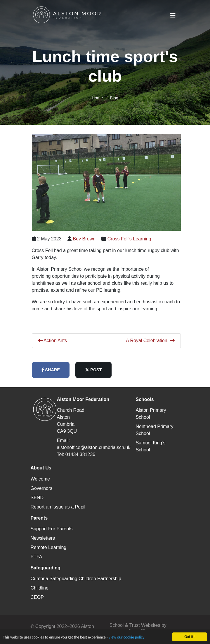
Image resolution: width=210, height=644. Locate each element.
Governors (42, 488)
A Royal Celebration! (154, 341)
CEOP (37, 597)
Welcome (40, 479)
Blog (114, 98)
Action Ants (57, 341)
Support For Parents (52, 529)
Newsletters (43, 538)
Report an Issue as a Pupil (58, 507)
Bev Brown (88, 239)
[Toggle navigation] (173, 15)
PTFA (37, 557)
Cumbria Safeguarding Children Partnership (76, 579)
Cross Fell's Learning (133, 239)
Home (97, 98)
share (55, 370)
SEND (37, 498)
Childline (40, 588)
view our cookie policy (126, 641)
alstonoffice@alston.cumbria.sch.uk (94, 447)
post (97, 370)
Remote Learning (49, 547)
